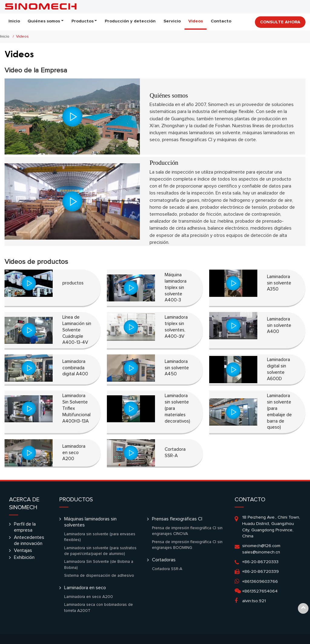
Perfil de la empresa (25, 527)
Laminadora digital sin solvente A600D (279, 369)
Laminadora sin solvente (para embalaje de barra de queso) (279, 412)
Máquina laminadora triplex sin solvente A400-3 (176, 287)
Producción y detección (130, 21)
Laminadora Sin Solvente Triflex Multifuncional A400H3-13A (76, 408)
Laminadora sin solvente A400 (279, 325)
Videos (196, 21)
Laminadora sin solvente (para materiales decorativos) (177, 408)
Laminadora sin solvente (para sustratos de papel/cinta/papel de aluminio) (100, 551)
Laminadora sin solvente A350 (279, 283)
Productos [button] (82, 21)
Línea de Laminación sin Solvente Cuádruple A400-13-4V (77, 330)
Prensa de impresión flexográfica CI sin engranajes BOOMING (187, 545)
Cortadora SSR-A (175, 453)
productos (73, 283)
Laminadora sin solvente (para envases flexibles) (100, 537)
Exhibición (24, 557)
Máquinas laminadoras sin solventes (90, 522)
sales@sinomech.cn (261, 552)
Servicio (172, 21)
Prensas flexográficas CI (177, 519)
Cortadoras (164, 560)
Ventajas (23, 550)
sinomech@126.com (261, 546)
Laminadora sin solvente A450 (177, 368)
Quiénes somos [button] (44, 21)
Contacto (221, 21)
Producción (164, 163)
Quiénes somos (169, 95)
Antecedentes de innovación (29, 540)
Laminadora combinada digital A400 (75, 368)
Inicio (14, 21)
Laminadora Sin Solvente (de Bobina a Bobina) (99, 565)
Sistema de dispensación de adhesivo (99, 576)
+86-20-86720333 (260, 562)
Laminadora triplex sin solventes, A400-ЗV (176, 327)
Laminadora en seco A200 (74, 453)
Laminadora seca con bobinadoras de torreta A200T (99, 608)
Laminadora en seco (85, 588)
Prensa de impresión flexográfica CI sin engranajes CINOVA (187, 531)
